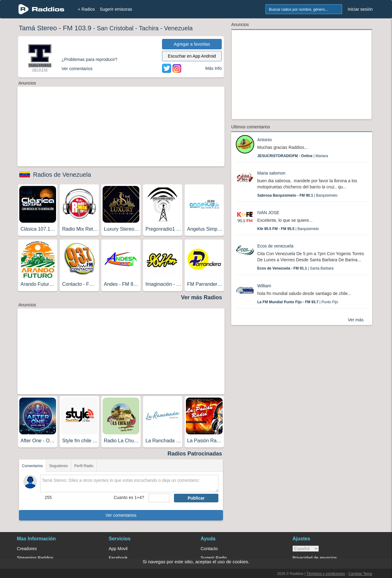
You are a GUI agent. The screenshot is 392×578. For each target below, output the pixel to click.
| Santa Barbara (295, 268)
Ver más (356, 320)
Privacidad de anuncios (315, 558)
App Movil (118, 549)
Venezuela (178, 28)
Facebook (118, 558)
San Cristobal (115, 28)
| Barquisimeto (297, 195)
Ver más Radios (202, 297)
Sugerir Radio (214, 558)
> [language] (306, 549)
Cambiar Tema (360, 574)
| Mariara (293, 156)
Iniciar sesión (360, 9)
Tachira (149, 28)
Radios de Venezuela (62, 175)
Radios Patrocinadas (195, 454)
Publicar (196, 498)
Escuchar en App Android (192, 56)
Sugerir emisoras (116, 9)
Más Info (213, 68)
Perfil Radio (84, 466)
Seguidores (59, 466)
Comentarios (32, 466)
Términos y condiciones (326, 574)
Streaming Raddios (35, 558)
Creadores (27, 549)
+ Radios (86, 9)
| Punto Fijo (298, 302)
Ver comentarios (121, 515)
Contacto (209, 549)
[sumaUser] (159, 498)
